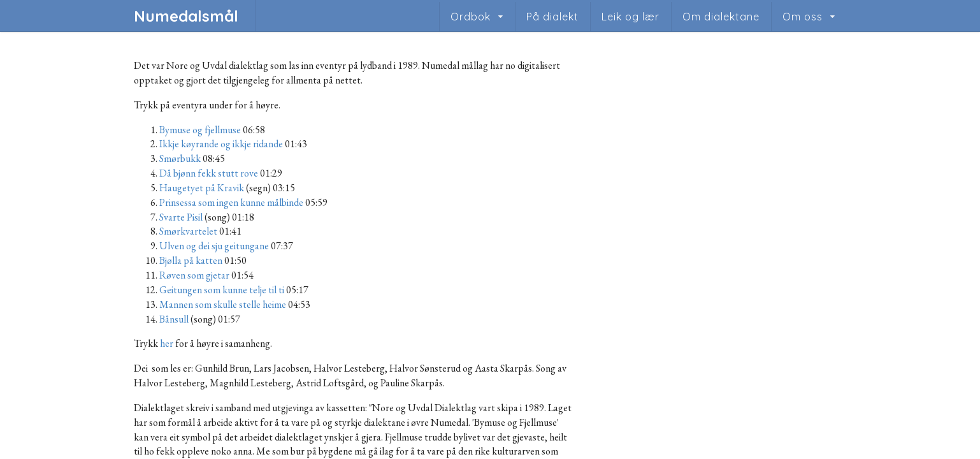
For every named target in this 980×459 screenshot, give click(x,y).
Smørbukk (180, 158)
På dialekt (552, 17)
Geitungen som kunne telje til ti (222, 290)
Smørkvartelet (188, 231)
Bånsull (174, 319)
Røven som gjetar (194, 275)
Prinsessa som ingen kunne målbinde (231, 202)
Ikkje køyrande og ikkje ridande (221, 144)
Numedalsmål (186, 16)
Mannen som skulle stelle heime (223, 304)
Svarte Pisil (181, 217)
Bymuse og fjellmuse (200, 130)
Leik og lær (631, 17)
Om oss (803, 17)
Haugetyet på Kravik (202, 188)
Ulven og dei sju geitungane (214, 246)
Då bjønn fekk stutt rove (209, 173)
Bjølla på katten (191, 260)
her (167, 343)
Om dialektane (721, 17)
